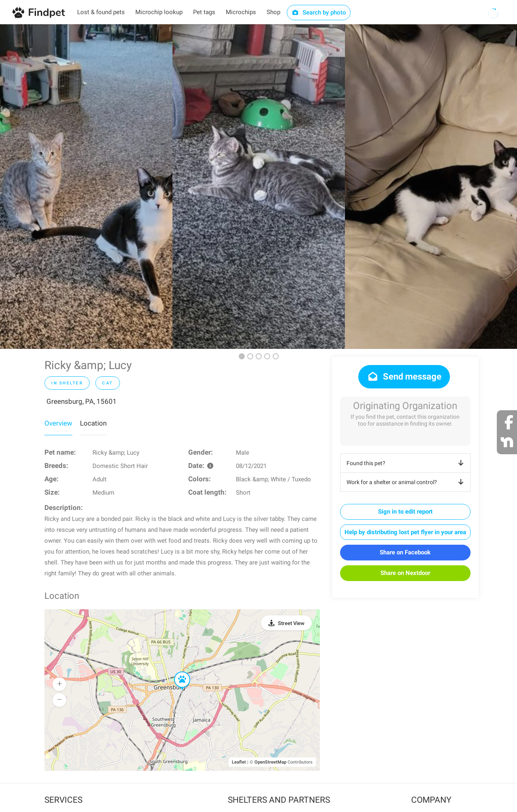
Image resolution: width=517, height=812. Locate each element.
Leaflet (239, 762)
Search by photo (319, 13)
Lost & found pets (101, 12)
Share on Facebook (405, 552)
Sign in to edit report (405, 512)
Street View (291, 623)
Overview (58, 423)
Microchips (241, 12)
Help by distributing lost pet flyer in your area (405, 532)
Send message (404, 377)
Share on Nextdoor (405, 573)
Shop (273, 12)
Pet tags (204, 12)
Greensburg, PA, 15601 (82, 401)
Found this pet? (407, 463)
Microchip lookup (159, 12)
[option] (86, 187)
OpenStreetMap (270, 762)
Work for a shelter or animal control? (407, 482)
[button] (177, 672)
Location (93, 423)
